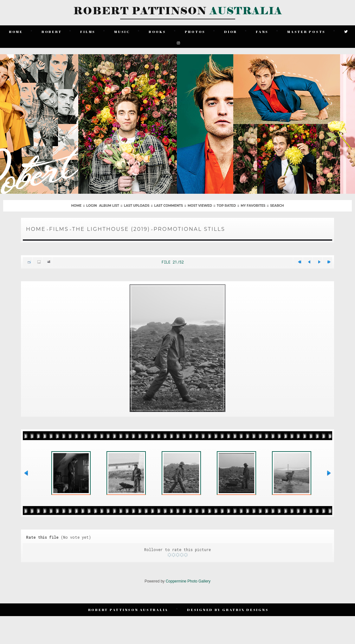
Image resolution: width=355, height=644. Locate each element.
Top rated (226, 206)
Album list (109, 206)
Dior (231, 32)
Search (277, 206)
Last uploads (137, 206)
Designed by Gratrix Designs (228, 610)
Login (91, 206)
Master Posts (306, 32)
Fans (262, 32)
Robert (52, 32)
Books (157, 32)
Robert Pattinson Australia (128, 610)
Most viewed (200, 206)
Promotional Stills (189, 229)
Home (16, 32)
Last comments (168, 206)
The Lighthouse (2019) (111, 229)
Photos (195, 32)
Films (88, 32)
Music (122, 32)
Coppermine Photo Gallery (188, 581)
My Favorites (253, 206)
